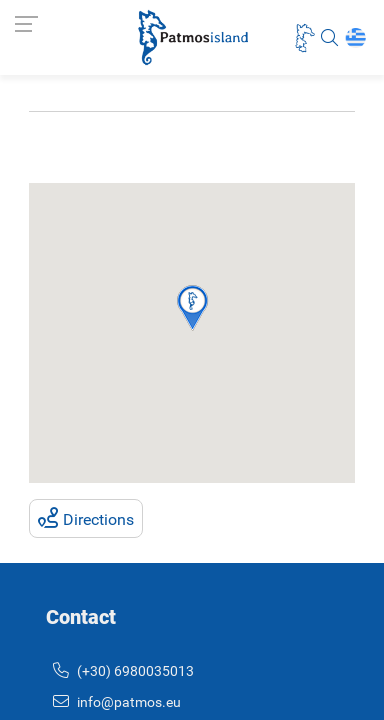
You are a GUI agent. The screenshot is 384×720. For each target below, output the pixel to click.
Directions (86, 518)
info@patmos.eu (117, 702)
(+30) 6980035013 (123, 671)
